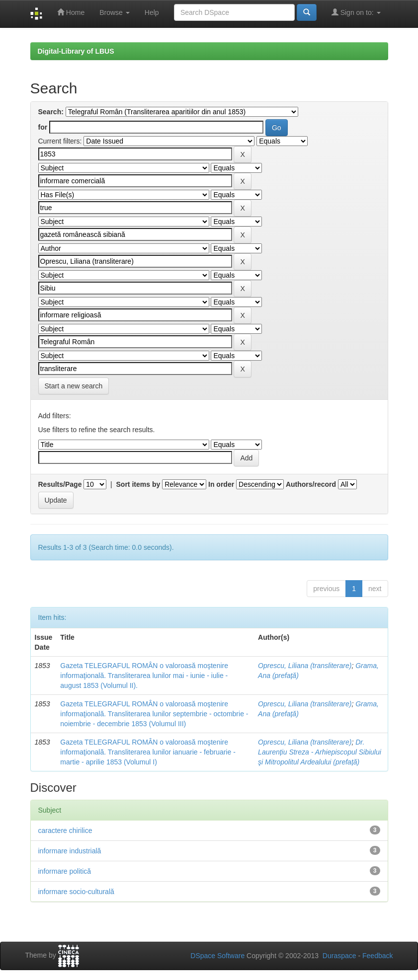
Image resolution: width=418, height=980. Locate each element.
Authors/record (311, 484)
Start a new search (74, 386)
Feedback (377, 956)
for (43, 127)
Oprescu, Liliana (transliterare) (305, 666)
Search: (51, 112)
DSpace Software (217, 956)
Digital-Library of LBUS (76, 51)
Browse (115, 12)
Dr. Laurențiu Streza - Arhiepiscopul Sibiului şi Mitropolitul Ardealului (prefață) (320, 752)
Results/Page (60, 484)
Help (152, 12)
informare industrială (70, 851)
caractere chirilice (65, 830)
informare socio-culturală (76, 892)
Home (71, 12)
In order (221, 484)
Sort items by (138, 484)
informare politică (65, 871)
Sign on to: (356, 12)
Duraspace (339, 956)
